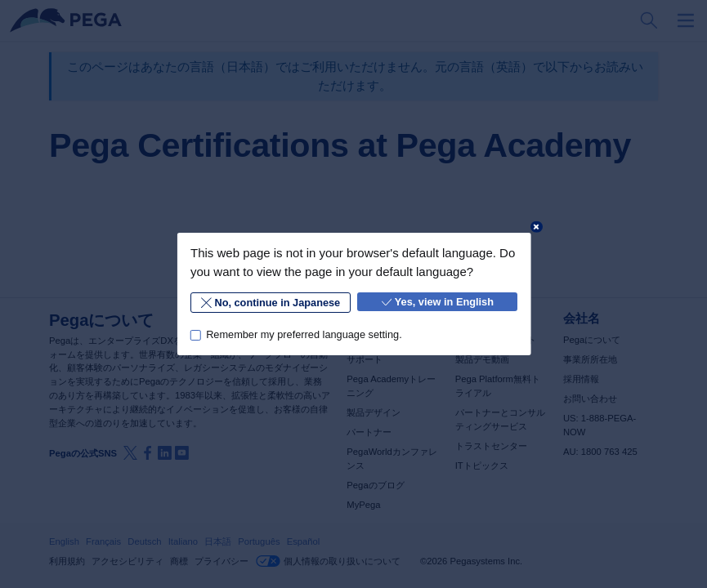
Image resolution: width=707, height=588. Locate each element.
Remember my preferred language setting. (304, 334)
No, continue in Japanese (271, 303)
